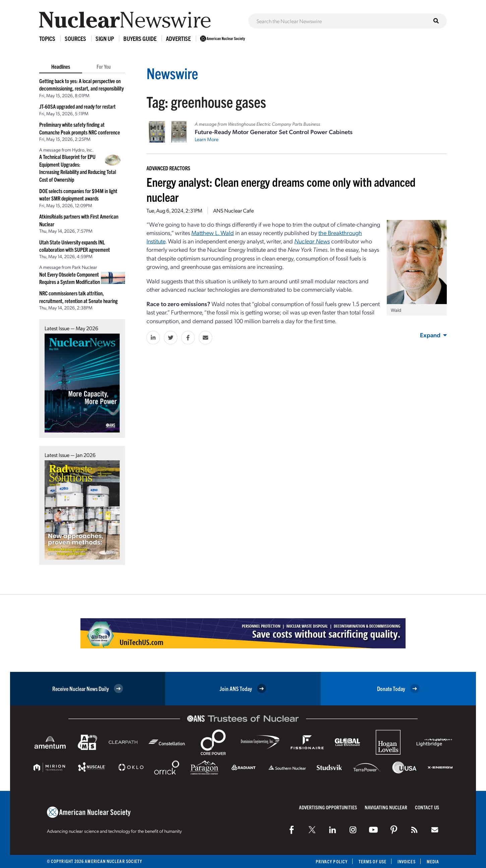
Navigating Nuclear (386, 807)
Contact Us (427, 807)
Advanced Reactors (168, 168)
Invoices (407, 861)
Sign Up (105, 38)
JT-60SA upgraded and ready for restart (77, 106)
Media (433, 861)
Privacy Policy (332, 861)
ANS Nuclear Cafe (233, 210)
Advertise (178, 38)
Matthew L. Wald (213, 233)
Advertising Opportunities (328, 807)
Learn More (207, 139)
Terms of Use (373, 861)
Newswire (172, 73)
